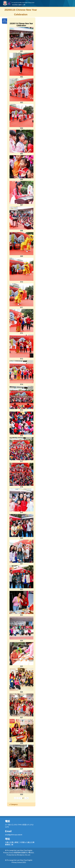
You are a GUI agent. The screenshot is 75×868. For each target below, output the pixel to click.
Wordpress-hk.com (24, 855)
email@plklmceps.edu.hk (14, 835)
